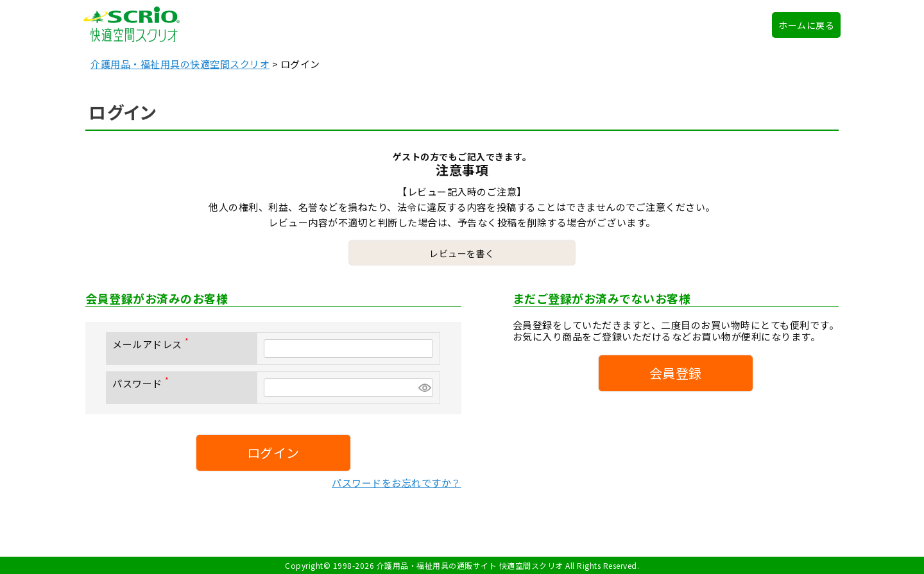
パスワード (143, 383)
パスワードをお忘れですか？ (397, 483)
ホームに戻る (806, 25)
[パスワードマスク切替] (424, 388)
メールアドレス (153, 344)
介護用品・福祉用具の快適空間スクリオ (180, 64)
